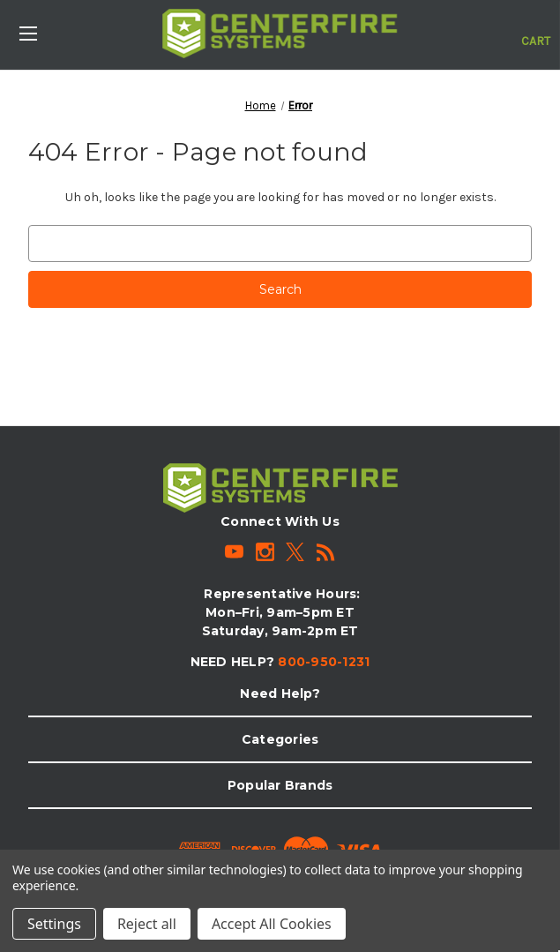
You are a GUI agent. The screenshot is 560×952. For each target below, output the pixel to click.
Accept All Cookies (272, 924)
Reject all (147, 924)
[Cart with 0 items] (536, 32)
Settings (54, 924)
